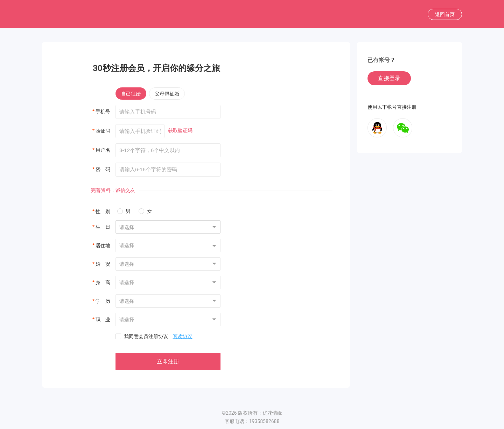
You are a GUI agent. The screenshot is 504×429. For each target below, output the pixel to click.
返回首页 (445, 14)
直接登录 (389, 78)
